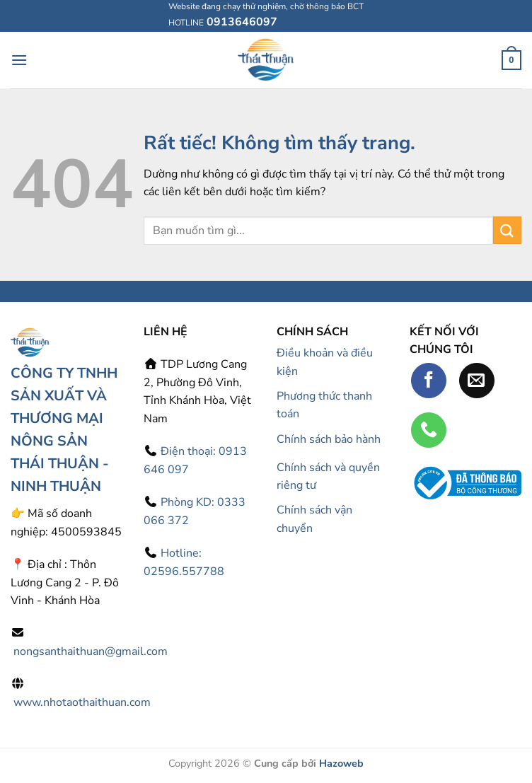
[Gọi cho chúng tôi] (429, 430)
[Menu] (19, 60)
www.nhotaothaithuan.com (82, 702)
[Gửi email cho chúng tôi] (477, 381)
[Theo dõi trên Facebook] (429, 381)
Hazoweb (341, 763)
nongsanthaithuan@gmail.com (91, 651)
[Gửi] (507, 230)
